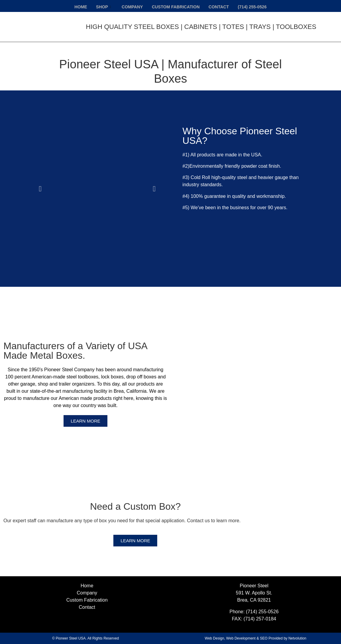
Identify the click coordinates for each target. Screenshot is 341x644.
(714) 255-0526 (256, 6)
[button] (40, 188)
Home (77, 6)
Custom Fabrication (176, 6)
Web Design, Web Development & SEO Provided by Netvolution (255, 638)
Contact (221, 6)
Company (130, 6)
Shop (100, 6)
